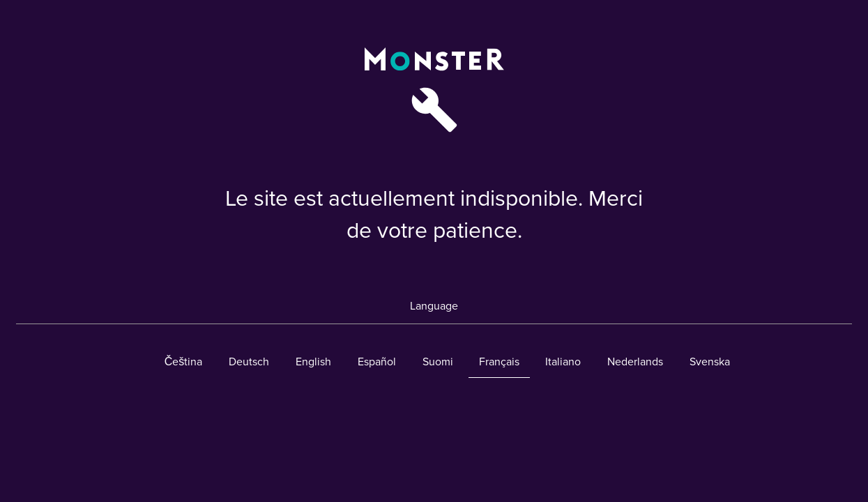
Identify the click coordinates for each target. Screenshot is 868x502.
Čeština (184, 362)
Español (377, 362)
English (313, 362)
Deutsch (249, 362)
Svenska (710, 362)
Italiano (563, 362)
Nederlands (635, 362)
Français (499, 362)
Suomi (438, 362)
